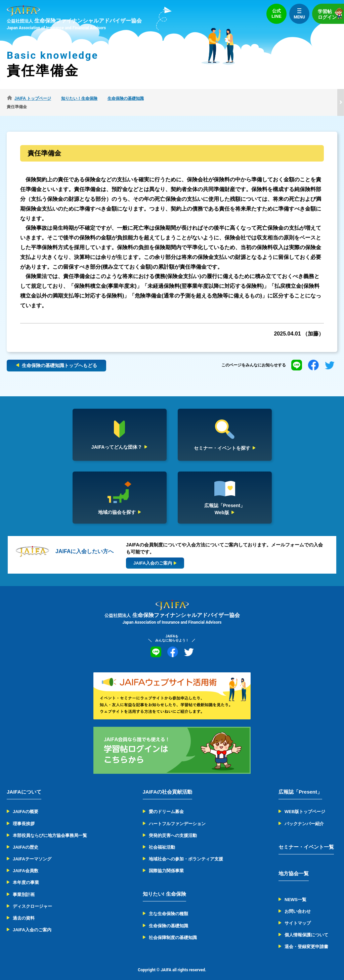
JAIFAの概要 (26, 803)
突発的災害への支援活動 (173, 827)
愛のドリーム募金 (166, 803)
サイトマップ (298, 915)
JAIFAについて (24, 783)
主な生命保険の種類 (168, 905)
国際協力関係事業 (166, 862)
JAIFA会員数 (26, 862)
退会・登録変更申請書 (306, 938)
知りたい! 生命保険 (164, 885)
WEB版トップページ (305, 803)
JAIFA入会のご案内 (32, 921)
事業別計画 (24, 886)
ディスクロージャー (32, 898)
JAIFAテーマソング (32, 851)
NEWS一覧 (295, 891)
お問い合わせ (298, 903)
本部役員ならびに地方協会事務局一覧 (50, 827)
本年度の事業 (26, 874)
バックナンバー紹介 (304, 815)
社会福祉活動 (162, 839)
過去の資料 (24, 910)
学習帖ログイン (331, 14)
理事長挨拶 (24, 815)
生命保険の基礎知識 (168, 917)
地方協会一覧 (294, 865)
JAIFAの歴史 (26, 839)
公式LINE (276, 14)
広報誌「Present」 (300, 783)
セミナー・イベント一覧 (306, 838)
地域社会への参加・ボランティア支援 (186, 851)
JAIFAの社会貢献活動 (168, 783)
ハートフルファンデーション (177, 815)
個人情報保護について (306, 926)
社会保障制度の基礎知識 (173, 929)
